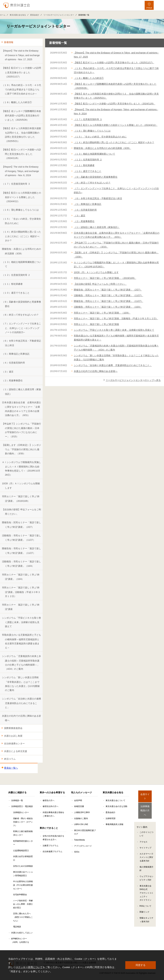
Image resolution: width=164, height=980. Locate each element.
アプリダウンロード (83, 846)
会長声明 (78, 800)
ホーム (3, 15)
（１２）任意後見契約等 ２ (16, 275)
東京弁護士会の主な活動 (116, 806)
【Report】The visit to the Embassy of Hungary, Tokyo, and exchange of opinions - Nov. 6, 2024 (20, 171)
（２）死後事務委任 (12, 381)
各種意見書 (79, 806)
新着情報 (9, 42)
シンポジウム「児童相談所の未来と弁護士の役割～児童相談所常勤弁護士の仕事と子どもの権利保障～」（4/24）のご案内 (21, 662)
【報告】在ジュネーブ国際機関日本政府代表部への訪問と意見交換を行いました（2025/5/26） (21, 115)
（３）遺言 (8, 372)
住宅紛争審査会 (20, 895)
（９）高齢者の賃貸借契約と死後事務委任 (21, 304)
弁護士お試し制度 (13, 736)
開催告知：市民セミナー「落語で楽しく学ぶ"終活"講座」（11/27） (21, 551)
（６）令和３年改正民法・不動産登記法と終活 (21, 343)
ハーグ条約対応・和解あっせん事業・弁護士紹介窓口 (23, 904)
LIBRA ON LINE (81, 824)
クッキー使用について (30, 967)
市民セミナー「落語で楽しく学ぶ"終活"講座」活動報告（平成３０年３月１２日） (21, 592)
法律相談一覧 (17, 800)
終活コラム (10, 759)
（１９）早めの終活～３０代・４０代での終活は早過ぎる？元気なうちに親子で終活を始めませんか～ (21, 89)
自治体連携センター (14, 744)
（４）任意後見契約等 (13, 363)
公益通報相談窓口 (21, 851)
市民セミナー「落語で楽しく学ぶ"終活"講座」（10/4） (21, 577)
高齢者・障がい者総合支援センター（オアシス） (23, 822)
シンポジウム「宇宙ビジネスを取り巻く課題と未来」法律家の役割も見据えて (21, 622)
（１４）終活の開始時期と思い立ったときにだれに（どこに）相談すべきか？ (21, 236)
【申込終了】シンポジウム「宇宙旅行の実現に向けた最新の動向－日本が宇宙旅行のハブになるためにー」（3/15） (21, 430)
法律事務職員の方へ (145, 806)
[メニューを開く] (159, 5)
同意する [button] (141, 965)
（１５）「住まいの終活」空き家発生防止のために (21, 221)
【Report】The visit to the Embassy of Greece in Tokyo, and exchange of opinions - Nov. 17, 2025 (21, 55)
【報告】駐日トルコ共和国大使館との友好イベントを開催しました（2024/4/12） (21, 197)
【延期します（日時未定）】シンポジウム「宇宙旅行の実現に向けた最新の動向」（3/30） (21, 449)
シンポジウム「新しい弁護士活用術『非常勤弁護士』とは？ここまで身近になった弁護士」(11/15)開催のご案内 (21, 684)
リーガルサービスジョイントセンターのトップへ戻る (133, 380)
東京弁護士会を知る (18, 15)
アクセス (143, 836)
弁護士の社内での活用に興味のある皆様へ (21, 718)
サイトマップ (145, 842)
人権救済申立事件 (82, 812)
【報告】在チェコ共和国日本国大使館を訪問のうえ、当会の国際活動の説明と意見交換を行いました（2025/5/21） (21, 135)
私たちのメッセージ (82, 792)
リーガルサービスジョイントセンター (59, 15)
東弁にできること (49, 828)
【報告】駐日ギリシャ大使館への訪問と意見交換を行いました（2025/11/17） (21, 72)
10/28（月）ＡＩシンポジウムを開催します (21, 486)
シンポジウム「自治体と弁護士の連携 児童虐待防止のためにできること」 (22, 703)
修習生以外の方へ (51, 806)
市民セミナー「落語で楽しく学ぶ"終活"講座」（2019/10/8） (21, 499)
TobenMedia (79, 840)
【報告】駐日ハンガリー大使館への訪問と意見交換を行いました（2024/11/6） (21, 154)
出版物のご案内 (81, 818)
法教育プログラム (51, 846)
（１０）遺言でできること (16, 293)
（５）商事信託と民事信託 (16, 354)
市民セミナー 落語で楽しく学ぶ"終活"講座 (21, 607)
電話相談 (17, 927)
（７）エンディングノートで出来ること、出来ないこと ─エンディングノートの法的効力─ (21, 328)
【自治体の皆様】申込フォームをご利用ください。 (21, 512)
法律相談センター (21, 812)
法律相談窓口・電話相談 (22, 806)
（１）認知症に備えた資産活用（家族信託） (21, 392)
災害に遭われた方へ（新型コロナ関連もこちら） (23, 917)
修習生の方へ (49, 800)
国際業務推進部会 (13, 728)
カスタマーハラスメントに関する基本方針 (146, 851)
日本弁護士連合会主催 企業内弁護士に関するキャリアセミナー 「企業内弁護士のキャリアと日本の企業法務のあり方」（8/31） (21, 409)
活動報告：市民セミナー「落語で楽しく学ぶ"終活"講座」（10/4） (21, 564)
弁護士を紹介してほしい (22, 933)
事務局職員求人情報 (114, 824)
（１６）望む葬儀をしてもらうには (20, 210)
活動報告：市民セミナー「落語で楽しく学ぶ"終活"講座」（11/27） (21, 538)
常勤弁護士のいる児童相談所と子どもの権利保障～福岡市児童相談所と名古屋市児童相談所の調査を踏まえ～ (21, 641)
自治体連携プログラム (52, 852)
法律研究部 (111, 818)
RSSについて (146, 900)
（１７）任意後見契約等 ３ (16, 184)
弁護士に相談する (17, 792)
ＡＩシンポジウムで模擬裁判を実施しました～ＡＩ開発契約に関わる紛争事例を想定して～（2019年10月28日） (21, 469)
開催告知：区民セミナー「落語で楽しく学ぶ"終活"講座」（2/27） (21, 525)
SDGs (77, 852)
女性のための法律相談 (23, 866)
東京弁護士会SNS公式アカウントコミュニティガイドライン (146, 887)
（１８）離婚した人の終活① (17, 102)
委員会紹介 (35, 15)
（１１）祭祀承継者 (12, 284)
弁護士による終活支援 (16, 751)
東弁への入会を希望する (52, 792)
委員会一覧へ (11, 768)
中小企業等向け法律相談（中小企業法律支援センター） (23, 885)
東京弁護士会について (115, 800)
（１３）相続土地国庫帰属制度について (21, 264)
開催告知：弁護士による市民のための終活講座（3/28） (21, 251)
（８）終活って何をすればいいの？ (20, 315)
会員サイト (145, 794)
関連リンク (144, 906)
